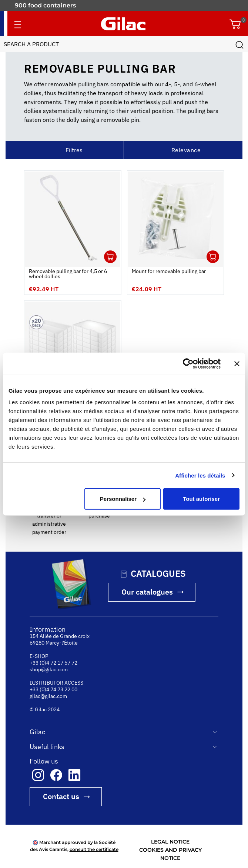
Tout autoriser (201, 499)
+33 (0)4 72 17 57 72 (53, 663)
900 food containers (45, 5)
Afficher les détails (200, 475)
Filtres (74, 150)
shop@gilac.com (49, 669)
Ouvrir (110, 257)
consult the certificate (94, 849)
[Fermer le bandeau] (237, 363)
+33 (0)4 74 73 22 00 (53, 689)
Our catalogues (147, 592)
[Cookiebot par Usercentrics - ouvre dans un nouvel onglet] (188, 363)
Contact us (61, 796)
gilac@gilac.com (48, 696)
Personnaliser (123, 499)
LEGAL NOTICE (170, 842)
